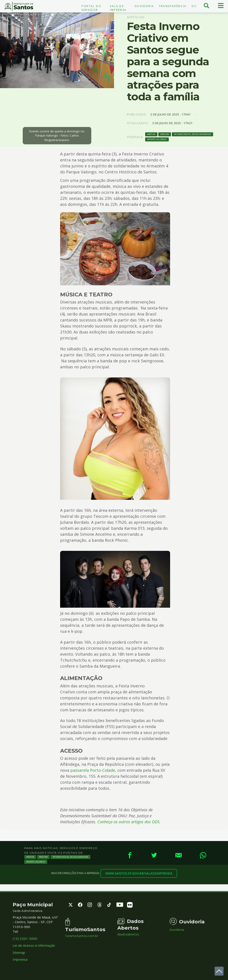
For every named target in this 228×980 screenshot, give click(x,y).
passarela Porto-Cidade (93, 770)
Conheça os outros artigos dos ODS (128, 822)
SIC (194, 6)
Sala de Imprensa (118, 8)
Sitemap (19, 952)
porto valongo (158, 139)
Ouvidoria (144, 6)
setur (152, 134)
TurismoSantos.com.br (82, 936)
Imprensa (20, 959)
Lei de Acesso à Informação (34, 945)
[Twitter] (154, 855)
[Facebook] (130, 855)
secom (165, 134)
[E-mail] (179, 855)
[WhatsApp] (203, 855)
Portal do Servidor (91, 8)
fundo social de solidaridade (193, 134)
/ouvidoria (177, 930)
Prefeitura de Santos (19, 6)
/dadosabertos (128, 934)
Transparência (173, 6)
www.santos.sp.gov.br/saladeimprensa (139, 873)
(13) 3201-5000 (25, 938)
